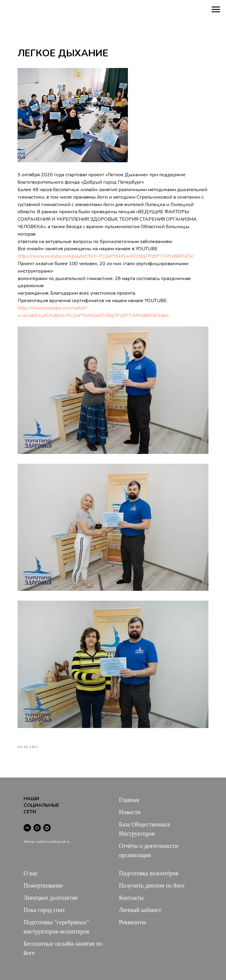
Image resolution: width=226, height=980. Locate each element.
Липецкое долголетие (51, 898)
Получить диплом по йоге (152, 885)
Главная (129, 800)
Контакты (131, 898)
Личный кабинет (140, 910)
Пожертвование (43, 885)
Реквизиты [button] (132, 922)
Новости (130, 812)
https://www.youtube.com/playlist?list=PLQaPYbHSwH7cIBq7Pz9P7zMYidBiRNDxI (106, 256)
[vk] (27, 828)
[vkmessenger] (47, 828)
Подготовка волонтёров (149, 873)
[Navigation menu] (216, 10)
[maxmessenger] (37, 828)
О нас (31, 873)
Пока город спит (44, 910)
